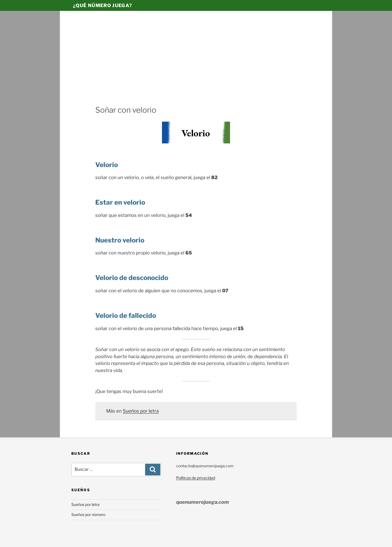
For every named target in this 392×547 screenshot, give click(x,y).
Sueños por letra (141, 411)
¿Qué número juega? (102, 5)
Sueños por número (88, 514)
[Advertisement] (196, 64)
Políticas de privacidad (196, 478)
